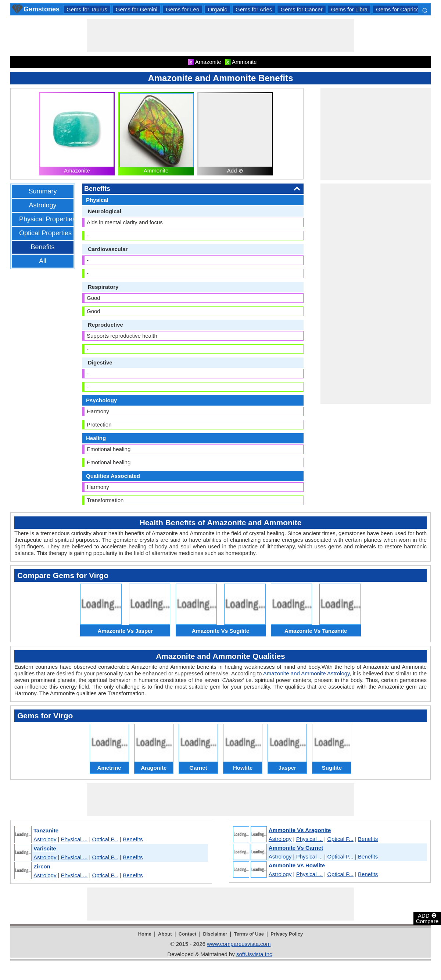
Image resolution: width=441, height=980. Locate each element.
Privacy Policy (287, 934)
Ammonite (156, 170)
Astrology (42, 205)
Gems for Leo (182, 9)
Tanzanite (46, 830)
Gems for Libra (349, 9)
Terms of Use (249, 934)
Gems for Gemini (137, 9)
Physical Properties (47, 219)
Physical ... (74, 839)
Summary (42, 191)
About (165, 934)
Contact (187, 934)
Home (145, 934)
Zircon (42, 866)
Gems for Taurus (87, 9)
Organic (217, 9)
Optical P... (105, 839)
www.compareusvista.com (239, 944)
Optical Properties (45, 233)
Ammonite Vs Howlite (297, 865)
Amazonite (77, 170)
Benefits (42, 247)
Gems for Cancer (301, 9)
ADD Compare (427, 918)
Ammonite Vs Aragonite (300, 830)
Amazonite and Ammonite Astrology (306, 673)
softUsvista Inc (254, 954)
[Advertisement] (220, 36)
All (43, 261)
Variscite (45, 848)
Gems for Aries (254, 9)
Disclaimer (215, 934)
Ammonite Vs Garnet (296, 848)
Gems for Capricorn (400, 9)
